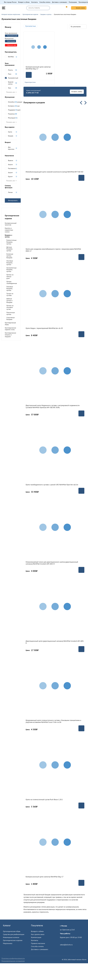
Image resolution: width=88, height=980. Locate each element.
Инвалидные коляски (11, 937)
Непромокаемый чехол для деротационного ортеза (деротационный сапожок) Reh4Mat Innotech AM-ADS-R (52, 563)
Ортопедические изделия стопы (10, 329)
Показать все (11, 92)
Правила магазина (38, 943)
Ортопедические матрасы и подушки (10, 335)
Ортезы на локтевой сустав (10, 307)
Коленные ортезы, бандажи (10, 256)
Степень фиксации (11, 187)
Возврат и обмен (24, 2)
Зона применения (11, 64)
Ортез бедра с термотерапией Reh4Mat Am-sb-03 (44, 328)
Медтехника (8, 943)
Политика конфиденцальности (13, 958)
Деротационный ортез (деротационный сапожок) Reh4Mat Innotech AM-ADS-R (55, 642)
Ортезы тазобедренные (12, 282)
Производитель (11, 52)
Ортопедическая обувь (10, 324)
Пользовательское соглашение (13, 961)
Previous (82, 103)
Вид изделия (11, 127)
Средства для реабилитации (14, 934)
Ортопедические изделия (13, 940)
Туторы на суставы (10, 294)
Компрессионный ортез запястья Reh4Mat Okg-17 (38, 68)
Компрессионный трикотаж (11, 224)
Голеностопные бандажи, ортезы (11, 242)
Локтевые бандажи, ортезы (10, 263)
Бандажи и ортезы (8, 236)
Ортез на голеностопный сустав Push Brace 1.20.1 (44, 799)
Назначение (11, 156)
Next (85, 103)
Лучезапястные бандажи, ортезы (11, 270)
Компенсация (36, 937)
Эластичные (10, 41)
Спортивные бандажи (11, 318)
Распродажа (73, 2)
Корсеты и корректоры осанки (9, 230)
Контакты (35, 2)
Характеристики (39, 82)
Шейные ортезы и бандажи (9, 301)
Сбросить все (11, 45)
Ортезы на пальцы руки (10, 276)
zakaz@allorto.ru (66, 945)
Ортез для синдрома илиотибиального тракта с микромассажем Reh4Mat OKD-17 (53, 250)
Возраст (11, 142)
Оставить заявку (77, 92)
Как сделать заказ (38, 934)
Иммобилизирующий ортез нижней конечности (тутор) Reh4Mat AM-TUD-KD (54, 172)
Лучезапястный (11, 36)
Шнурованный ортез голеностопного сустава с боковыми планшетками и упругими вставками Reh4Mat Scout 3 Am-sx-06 (53, 721)
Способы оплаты (45, 2)
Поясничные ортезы (11, 313)
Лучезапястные (31, 26)
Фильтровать (13, 200)
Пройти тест (64, 941)
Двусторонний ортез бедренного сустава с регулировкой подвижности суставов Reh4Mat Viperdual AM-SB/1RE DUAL (53, 406)
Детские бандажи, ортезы (9, 249)
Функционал (11, 97)
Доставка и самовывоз (60, 2)
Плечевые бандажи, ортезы (10, 289)
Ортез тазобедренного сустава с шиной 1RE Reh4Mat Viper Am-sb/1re (52, 485)
